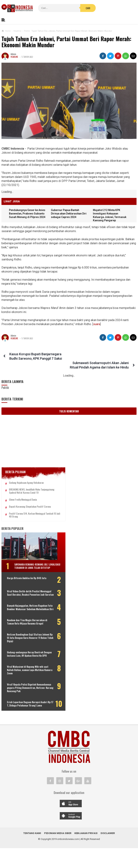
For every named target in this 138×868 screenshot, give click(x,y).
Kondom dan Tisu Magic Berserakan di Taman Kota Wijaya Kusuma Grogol (26, 633)
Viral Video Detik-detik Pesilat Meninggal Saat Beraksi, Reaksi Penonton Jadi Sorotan (24, 598)
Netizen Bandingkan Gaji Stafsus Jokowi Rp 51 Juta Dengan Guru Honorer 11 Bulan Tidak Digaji (24, 651)
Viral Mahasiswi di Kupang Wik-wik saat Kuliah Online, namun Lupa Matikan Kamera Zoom (25, 687)
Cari (79, 8)
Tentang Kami (32, 853)
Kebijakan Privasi (86, 853)
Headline (14, 57)
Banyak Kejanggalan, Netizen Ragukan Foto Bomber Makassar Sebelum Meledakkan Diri (24, 616)
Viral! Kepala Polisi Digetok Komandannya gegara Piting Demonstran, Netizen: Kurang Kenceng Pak (30, 704)
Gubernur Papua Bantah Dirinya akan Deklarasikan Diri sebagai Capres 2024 (69, 214)
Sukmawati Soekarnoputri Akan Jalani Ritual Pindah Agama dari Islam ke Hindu (101, 358)
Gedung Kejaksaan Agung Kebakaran (26, 478)
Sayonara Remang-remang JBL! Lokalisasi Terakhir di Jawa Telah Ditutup (33, 566)
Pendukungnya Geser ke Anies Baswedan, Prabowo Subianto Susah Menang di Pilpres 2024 (28, 214)
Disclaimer (108, 853)
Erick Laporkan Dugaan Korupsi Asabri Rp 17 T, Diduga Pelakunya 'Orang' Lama (24, 722)
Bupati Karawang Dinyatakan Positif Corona (30, 505)
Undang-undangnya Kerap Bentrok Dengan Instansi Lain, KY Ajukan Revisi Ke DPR (25, 669)
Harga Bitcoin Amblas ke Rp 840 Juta (24, 582)
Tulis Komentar (69, 407)
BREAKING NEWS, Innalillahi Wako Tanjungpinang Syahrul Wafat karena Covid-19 (30, 488)
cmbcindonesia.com (68, 859)
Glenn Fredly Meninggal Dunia (23, 498)
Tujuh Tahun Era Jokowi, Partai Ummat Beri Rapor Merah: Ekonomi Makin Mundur (66, 42)
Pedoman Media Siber (58, 853)
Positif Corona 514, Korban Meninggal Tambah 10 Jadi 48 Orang (27, 514)
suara (97, 324)
